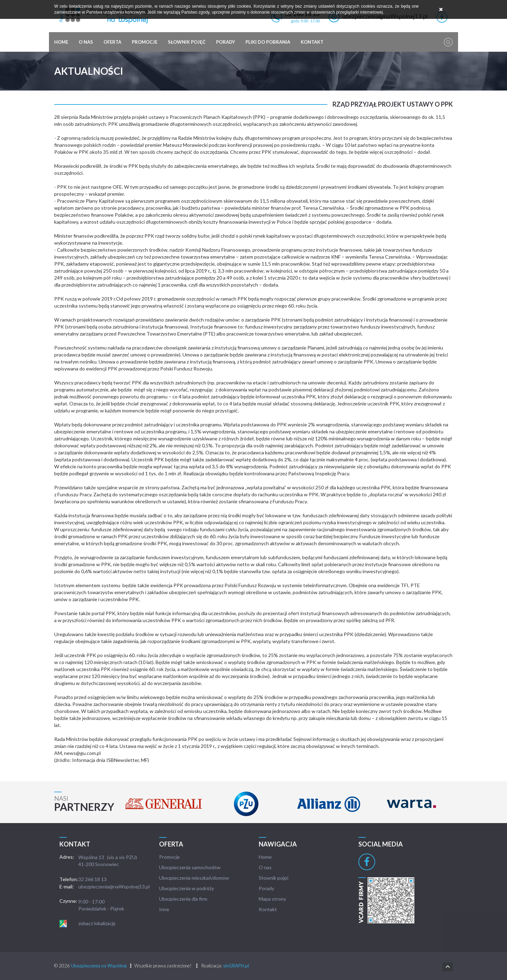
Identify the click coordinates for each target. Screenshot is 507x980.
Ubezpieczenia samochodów (190, 867)
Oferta (112, 42)
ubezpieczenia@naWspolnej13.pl (114, 887)
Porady (226, 42)
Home (61, 42)
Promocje (145, 42)
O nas (86, 42)
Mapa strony (272, 899)
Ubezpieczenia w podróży (187, 888)
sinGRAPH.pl (236, 966)
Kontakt (312, 42)
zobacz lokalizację (97, 923)
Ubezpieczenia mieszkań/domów (194, 878)
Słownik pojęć (187, 42)
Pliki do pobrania (268, 42)
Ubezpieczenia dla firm (183, 899)
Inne (164, 909)
